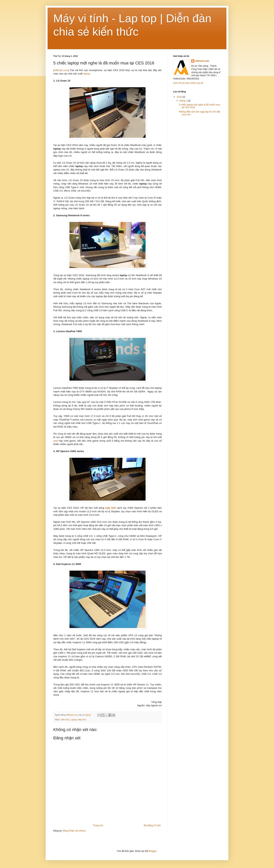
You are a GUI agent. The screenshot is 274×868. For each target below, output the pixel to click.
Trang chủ (98, 825)
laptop (86, 74)
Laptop (74, 720)
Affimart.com (61, 70)
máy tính (110, 508)
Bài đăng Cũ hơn (152, 825)
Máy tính (82, 720)
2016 (180, 97)
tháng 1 (184, 101)
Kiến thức (65, 720)
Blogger (153, 851)
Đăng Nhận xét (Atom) (74, 831)
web (56, 441)
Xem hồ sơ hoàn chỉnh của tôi (188, 83)
